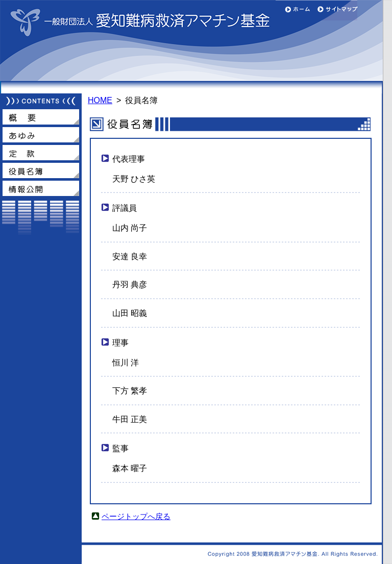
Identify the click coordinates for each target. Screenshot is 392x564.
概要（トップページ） (41, 117)
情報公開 (41, 188)
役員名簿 (41, 170)
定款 (41, 153)
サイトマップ (337, 10)
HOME (100, 100)
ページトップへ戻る (136, 517)
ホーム (296, 10)
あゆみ (41, 135)
